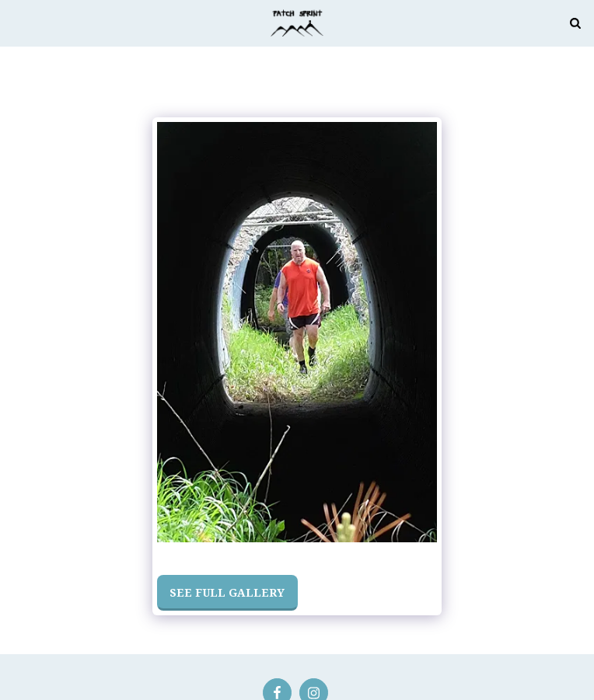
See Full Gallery (227, 592)
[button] (17, 22)
